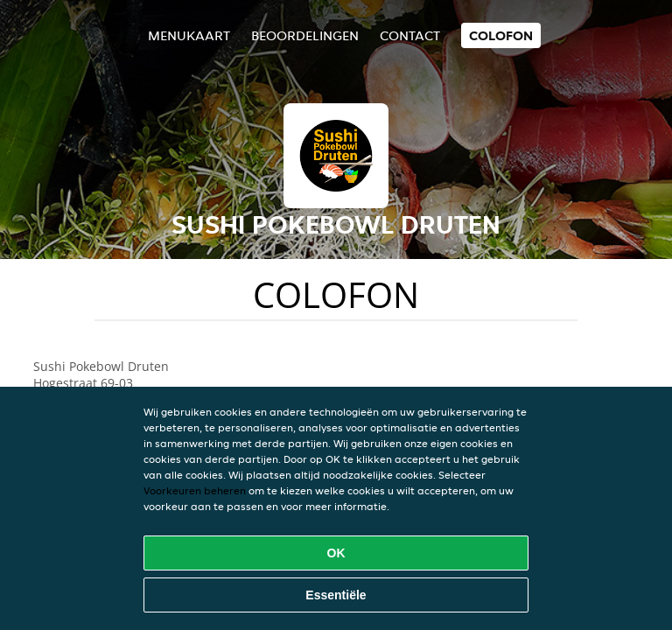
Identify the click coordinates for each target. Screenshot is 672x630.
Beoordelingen (305, 35)
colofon (501, 35)
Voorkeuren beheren (195, 490)
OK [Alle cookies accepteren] (336, 553)
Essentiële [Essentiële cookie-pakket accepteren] (336, 595)
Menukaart (189, 35)
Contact (410, 35)
